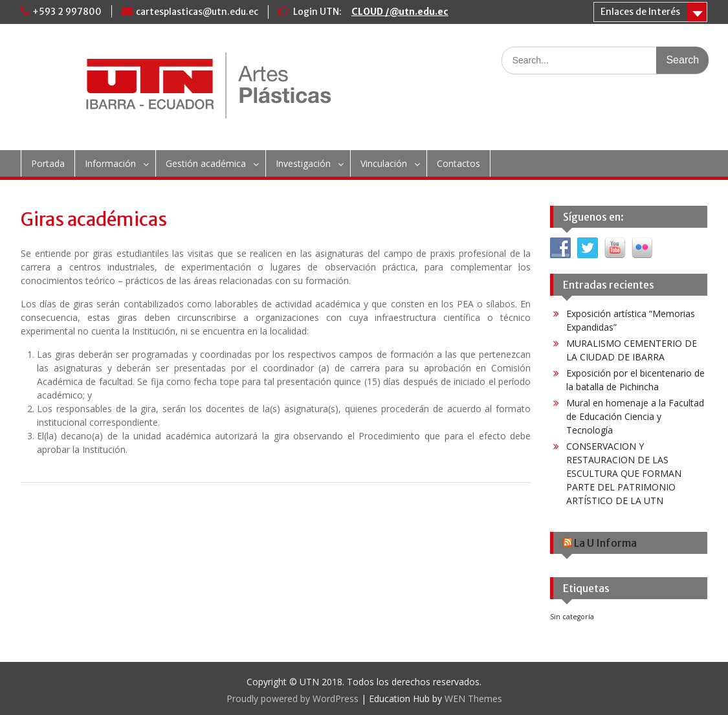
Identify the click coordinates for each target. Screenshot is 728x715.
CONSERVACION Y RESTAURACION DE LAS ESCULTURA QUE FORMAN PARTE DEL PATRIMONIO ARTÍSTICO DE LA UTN (624, 473)
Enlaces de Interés (640, 12)
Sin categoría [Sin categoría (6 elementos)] (572, 617)
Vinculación (384, 163)
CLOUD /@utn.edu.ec (400, 12)
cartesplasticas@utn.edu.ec (197, 12)
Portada (48, 163)
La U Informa (605, 543)
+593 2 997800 (67, 12)
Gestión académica (206, 163)
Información (110, 163)
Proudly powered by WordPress (292, 698)
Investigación (303, 163)
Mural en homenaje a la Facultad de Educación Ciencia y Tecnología (635, 416)
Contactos (458, 163)
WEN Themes (473, 698)
